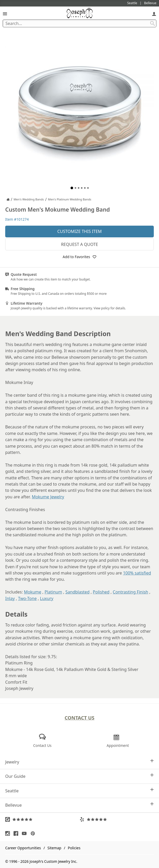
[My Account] (154, 14)
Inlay (10, 598)
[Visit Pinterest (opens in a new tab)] (34, 833)
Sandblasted (77, 592)
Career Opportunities (23, 848)
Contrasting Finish (130, 592)
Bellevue (79, 805)
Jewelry (79, 762)
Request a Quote (79, 244)
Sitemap (54, 848)
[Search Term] (79, 23)
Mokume (33, 592)
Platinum (53, 592)
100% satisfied (137, 573)
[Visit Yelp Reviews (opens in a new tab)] (117, 819)
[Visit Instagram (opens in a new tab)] (9, 833)
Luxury (47, 598)
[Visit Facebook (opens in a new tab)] (17, 833)
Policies (74, 848)
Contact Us (79, 718)
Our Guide (79, 776)
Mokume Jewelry (48, 497)
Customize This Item (79, 231)
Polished (101, 592)
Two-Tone (27, 598)
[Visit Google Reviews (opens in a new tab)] (42, 819)
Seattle (79, 791)
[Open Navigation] (5, 14)
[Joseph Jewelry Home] (8, 199)
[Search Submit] (152, 23)
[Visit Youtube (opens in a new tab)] (26, 833)
